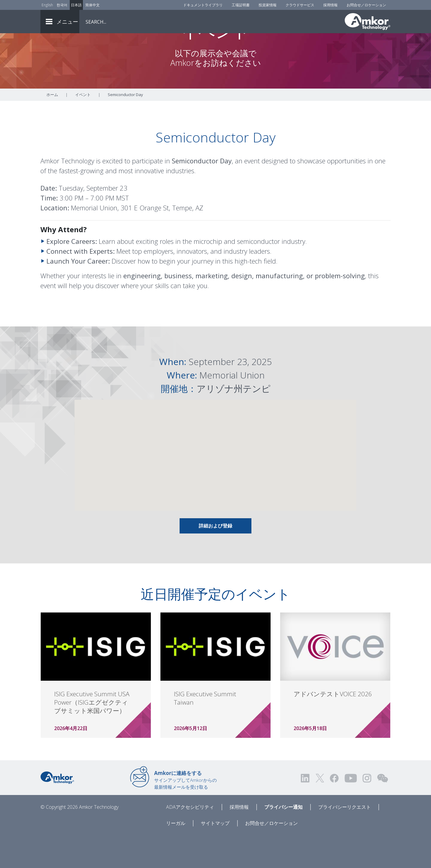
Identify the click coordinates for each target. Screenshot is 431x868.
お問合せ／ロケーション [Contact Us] (366, 5)
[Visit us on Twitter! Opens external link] (320, 811)
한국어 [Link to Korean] (62, 5)
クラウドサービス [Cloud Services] (300, 5)
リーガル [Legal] (176, 856)
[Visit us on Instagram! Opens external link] (367, 811)
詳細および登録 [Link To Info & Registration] (215, 559)
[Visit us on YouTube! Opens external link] (350, 811)
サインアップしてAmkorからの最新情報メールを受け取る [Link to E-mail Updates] (185, 813)
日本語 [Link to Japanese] (76, 5)
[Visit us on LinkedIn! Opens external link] (306, 811)
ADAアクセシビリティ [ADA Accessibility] (190, 840)
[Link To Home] (368, 22)
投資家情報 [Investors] (268, 5)
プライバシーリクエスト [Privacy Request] (345, 840)
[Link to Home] (57, 810)
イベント (83, 128)
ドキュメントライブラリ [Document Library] (203, 5)
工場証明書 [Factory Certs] (241, 5)
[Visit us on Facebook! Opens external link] (334, 811)
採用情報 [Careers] (330, 5)
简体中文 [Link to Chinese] (92, 5)
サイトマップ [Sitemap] (215, 856)
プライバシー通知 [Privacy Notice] (283, 840)
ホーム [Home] (52, 128)
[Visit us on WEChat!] (383, 811)
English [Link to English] (47, 5)
